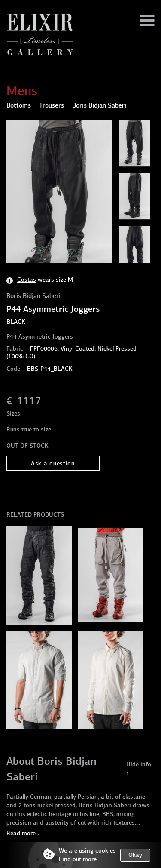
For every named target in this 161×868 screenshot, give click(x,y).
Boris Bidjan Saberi (33, 296)
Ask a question (53, 463)
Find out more (78, 859)
